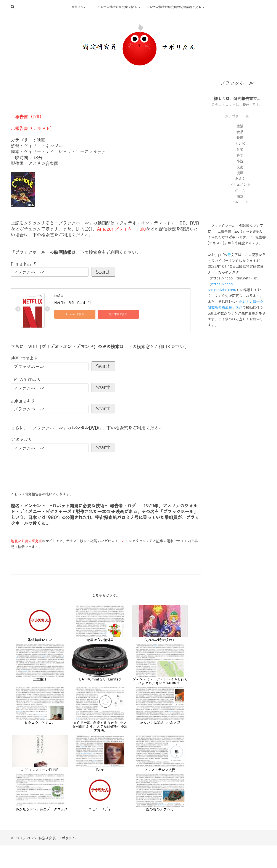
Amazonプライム (114, 229)
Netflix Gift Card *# (73, 303)
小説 (240, 161)
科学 (240, 155)
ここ (125, 541)
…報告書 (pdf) (26, 117)
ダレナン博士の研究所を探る (117, 7)
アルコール (240, 202)
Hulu (141, 229)
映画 (246, 105)
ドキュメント (240, 185)
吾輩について (81, 7)
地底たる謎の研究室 (26, 541)
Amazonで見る (74, 314)
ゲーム (240, 190)
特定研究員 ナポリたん (57, 838)
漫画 (240, 173)
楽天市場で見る (115, 314)
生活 (240, 126)
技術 (240, 167)
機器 (240, 196)
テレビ (240, 144)
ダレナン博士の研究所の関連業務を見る (174, 7)
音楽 (240, 149)
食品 (240, 132)
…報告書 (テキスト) (31, 128)
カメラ (240, 179)
